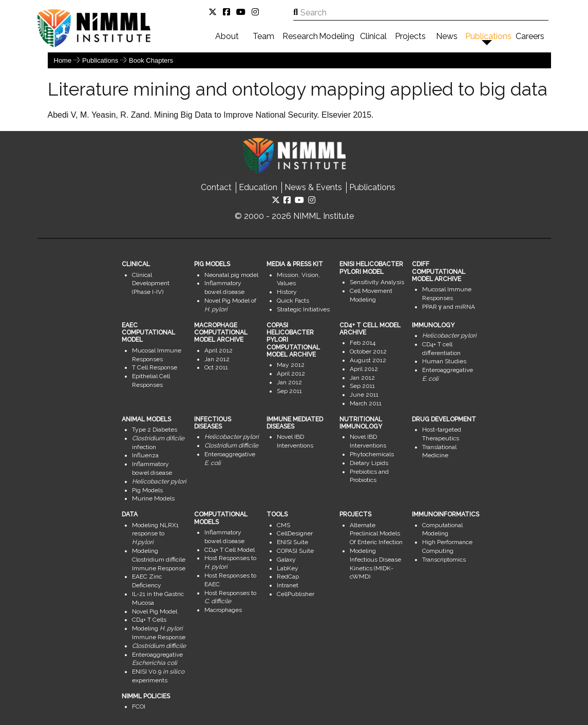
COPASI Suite (295, 551)
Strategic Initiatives (303, 309)
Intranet (288, 585)
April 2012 (219, 350)
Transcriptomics (444, 560)
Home (63, 60)
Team (263, 36)
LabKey (288, 568)
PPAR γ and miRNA (449, 307)
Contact (216, 187)
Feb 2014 (363, 343)
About (227, 36)
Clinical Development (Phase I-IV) (151, 284)
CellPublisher (296, 594)
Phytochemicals (372, 454)
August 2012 (368, 360)
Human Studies (444, 361)
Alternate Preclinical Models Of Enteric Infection (376, 534)
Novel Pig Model (155, 611)
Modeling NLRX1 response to (155, 534)
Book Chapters (151, 60)
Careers (530, 36)
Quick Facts (293, 301)
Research (300, 36)
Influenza (145, 455)
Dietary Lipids (369, 463)
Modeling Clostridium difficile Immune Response (159, 560)
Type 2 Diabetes (155, 430)
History (287, 292)
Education (258, 187)
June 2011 (364, 395)
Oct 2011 (216, 367)
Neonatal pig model (231, 275)
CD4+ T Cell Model (230, 550)
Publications (488, 36)
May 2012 (291, 365)
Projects (410, 36)
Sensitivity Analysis (377, 282)
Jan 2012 (217, 359)
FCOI (139, 707)
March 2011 (366, 403)
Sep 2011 (289, 391)
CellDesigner (295, 533)
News (447, 36)
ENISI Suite (292, 542)
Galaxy (286, 560)
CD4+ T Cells (149, 620)
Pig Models (147, 490)
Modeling (337, 36)
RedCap (288, 577)
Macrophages (223, 610)
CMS (283, 525)
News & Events (313, 187)
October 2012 (368, 351)
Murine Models (153, 498)
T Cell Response (155, 367)
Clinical (373, 36)
